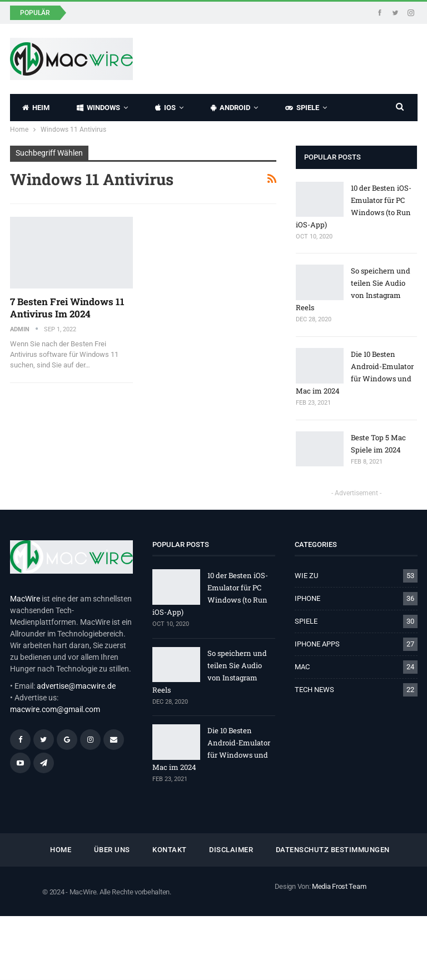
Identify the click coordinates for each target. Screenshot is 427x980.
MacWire (25, 599)
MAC (302, 667)
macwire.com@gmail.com (55, 709)
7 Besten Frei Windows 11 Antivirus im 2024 (67, 308)
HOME (61, 850)
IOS (165, 108)
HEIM (36, 108)
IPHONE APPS (317, 644)
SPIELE (302, 108)
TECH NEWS (314, 690)
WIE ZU (306, 576)
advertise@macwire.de (76, 686)
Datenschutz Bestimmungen (333, 850)
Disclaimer (231, 850)
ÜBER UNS (112, 850)
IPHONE (307, 598)
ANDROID (230, 108)
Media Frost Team (339, 886)
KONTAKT (170, 850)
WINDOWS (98, 108)
